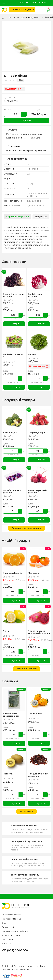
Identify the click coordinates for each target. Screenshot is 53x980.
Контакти (6, 944)
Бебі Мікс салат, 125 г (14, 356)
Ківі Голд (8, 774)
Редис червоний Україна (37, 491)
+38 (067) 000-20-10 (15, 950)
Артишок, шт (10, 433)
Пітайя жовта (35, 714)
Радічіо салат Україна (35, 295)
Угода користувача (11, 935)
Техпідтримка (8, 939)
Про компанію (8, 927)
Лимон (7, 631)
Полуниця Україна (38, 433)
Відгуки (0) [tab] (41, 217)
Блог (4, 923)
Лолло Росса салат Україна (13, 295)
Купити (27, 120)
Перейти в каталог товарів (26, 528)
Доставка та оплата (11, 915)
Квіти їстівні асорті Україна (13, 491)
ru (26, 3)
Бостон (32, 354)
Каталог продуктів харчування (24, 17)
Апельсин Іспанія (12, 573)
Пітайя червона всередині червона (39, 632)
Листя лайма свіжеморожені (11, 715)
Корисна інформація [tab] (18, 217)
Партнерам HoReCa (11, 919)
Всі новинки (26, 811)
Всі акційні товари (27, 669)
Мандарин (34, 573)
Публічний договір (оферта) (15, 931)
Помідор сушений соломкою (38, 775)
